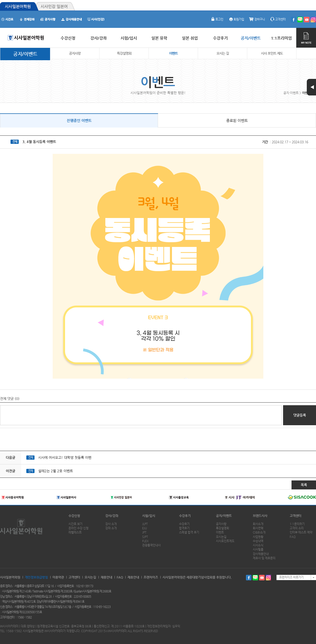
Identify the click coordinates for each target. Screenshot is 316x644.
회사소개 (258, 524)
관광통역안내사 (151, 545)
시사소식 (258, 545)
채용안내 (106, 577)
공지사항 (75, 53)
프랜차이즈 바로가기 (291, 577)
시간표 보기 (75, 524)
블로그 (255, 578)
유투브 (262, 578)
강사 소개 (111, 524)
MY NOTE (306, 38)
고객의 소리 (297, 528)
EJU (145, 528)
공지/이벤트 (25, 54)
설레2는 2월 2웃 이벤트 (56, 471)
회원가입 (236, 19)
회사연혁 (258, 528)
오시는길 (221, 537)
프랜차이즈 (151, 577)
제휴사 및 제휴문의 (264, 558)
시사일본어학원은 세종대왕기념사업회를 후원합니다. (197, 577)
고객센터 (278, 19)
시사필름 (258, 549)
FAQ (293, 537)
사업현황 (258, 537)
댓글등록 (300, 415)
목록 (304, 485)
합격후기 (184, 528)
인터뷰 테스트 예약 (301, 532)
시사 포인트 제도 (272, 53)
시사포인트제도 (225, 541)
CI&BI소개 (259, 532)
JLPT (145, 524)
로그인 (217, 19)
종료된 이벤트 (237, 120)
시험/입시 (149, 516)
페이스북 (249, 578)
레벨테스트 (75, 532)
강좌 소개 (111, 528)
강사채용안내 (261, 554)
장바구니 (257, 19)
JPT (144, 532)
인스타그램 (268, 578)
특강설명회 (124, 53)
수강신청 (74, 516)
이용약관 (58, 577)
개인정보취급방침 (36, 577)
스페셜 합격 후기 (189, 532)
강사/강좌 (112, 516)
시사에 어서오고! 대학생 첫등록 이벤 (65, 457)
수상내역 (258, 541)
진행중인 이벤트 (79, 120)
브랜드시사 (260, 516)
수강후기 (185, 516)
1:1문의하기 (297, 524)
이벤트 (173, 53)
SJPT (145, 537)
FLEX (145, 541)
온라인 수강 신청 (78, 528)
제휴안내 (133, 577)
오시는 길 (223, 53)
